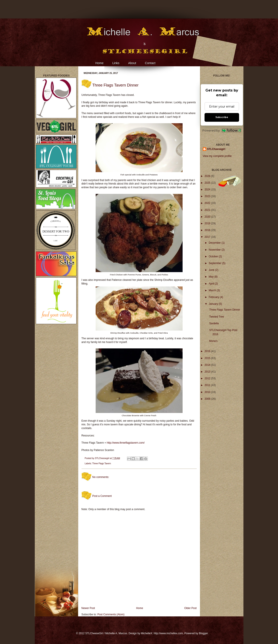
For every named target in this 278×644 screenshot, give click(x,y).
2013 (208, 372)
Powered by (222, 131)
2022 (208, 203)
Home (99, 63)
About (132, 63)
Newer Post (88, 608)
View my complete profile (217, 156)
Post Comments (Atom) (111, 614)
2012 (208, 378)
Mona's (213, 341)
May (211, 277)
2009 (208, 399)
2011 (208, 385)
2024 (208, 190)
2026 (208, 176)
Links (116, 63)
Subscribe (222, 117)
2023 (208, 196)
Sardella (214, 323)
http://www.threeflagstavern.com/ (126, 443)
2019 (208, 223)
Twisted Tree (216, 317)
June (212, 270)
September (215, 263)
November (215, 250)
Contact (150, 63)
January (214, 304)
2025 (208, 183)
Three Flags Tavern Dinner (225, 310)
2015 (208, 358)
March (213, 290)
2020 (208, 217)
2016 (208, 351)
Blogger (203, 633)
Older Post (191, 608)
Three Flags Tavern (102, 463)
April (212, 284)
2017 (208, 237)
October (214, 256)
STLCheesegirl (102, 458)
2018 (208, 230)
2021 (208, 210)
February (214, 297)
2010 (208, 392)
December (215, 243)
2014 (208, 365)
